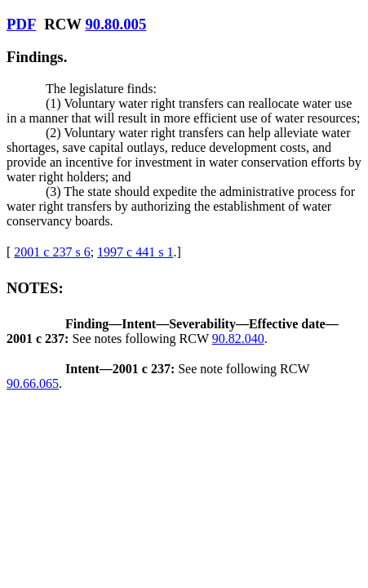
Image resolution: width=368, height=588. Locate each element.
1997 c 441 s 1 (135, 252)
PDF (21, 24)
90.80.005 (115, 24)
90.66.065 (33, 383)
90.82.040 (238, 339)
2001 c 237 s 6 (52, 252)
